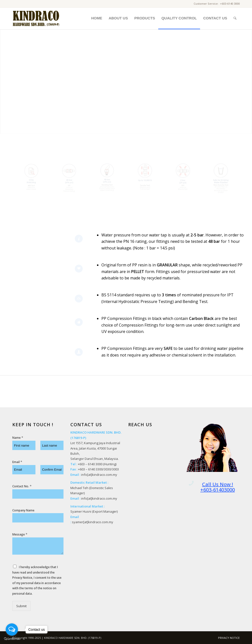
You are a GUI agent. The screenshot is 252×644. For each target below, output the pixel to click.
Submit (21, 606)
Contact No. (22, 486)
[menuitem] (97, 18)
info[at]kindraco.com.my (99, 475)
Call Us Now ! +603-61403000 (218, 487)
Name (18, 438)
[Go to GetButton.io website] (12, 639)
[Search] (235, 18)
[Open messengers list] (12, 630)
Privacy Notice (22, 578)
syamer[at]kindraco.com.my (93, 522)
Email (17, 462)
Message (20, 534)
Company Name (23, 510)
